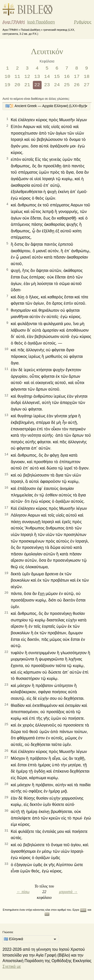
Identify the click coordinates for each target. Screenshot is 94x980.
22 (37, 85)
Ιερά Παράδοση (41, 22)
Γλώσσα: (8, 932)
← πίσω (23, 892)
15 (57, 77)
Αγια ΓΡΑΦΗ (14, 22)
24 (57, 85)
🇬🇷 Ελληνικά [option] (13, 939)
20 (17, 85)
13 (37, 77)
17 (77, 77)
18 (87, 77)
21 (27, 85)
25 (67, 85)
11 (17, 77)
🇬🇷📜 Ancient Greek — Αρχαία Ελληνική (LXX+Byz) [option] (46, 106)
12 (27, 77)
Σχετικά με (12, 967)
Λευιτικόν (47, 51)
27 (87, 85)
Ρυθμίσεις (83, 22)
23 (47, 85)
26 (77, 85)
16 (67, 77)
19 (7, 85)
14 (47, 77)
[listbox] (46, 106)
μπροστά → (68, 892)
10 (7, 77)
